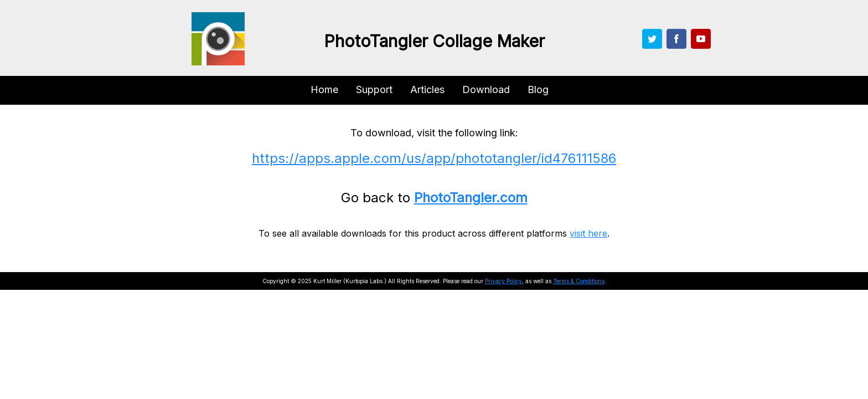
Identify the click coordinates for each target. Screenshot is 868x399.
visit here (588, 233)
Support (374, 89)
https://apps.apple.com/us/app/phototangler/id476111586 (434, 158)
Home (324, 89)
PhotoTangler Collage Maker (434, 41)
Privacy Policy (503, 281)
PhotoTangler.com (471, 198)
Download (486, 89)
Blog (538, 89)
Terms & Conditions (579, 281)
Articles (427, 89)
